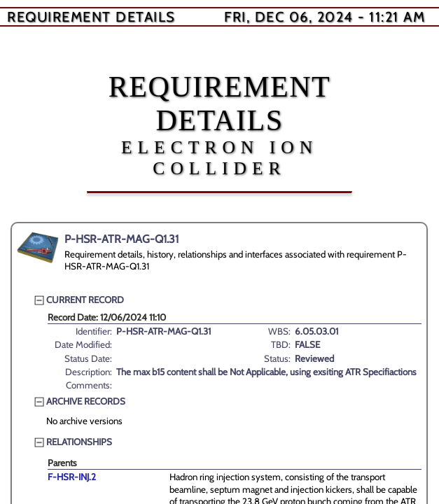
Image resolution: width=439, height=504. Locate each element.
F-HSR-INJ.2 (72, 477)
